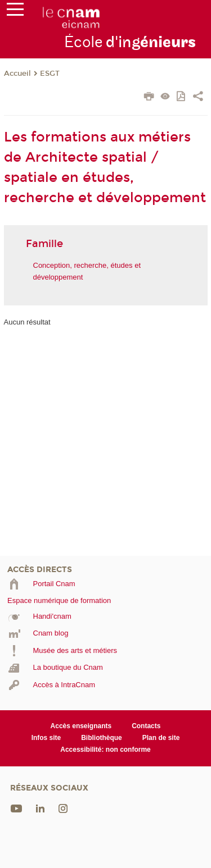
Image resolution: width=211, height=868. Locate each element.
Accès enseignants (81, 726)
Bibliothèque (102, 738)
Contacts (146, 726)
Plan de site (161, 738)
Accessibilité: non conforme (105, 750)
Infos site (46, 738)
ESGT (50, 74)
